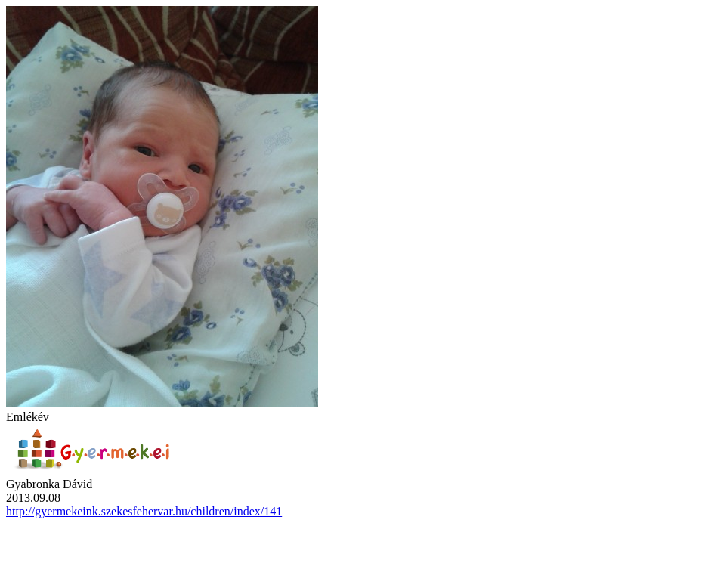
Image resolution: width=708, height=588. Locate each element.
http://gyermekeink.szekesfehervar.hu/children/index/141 (144, 511)
